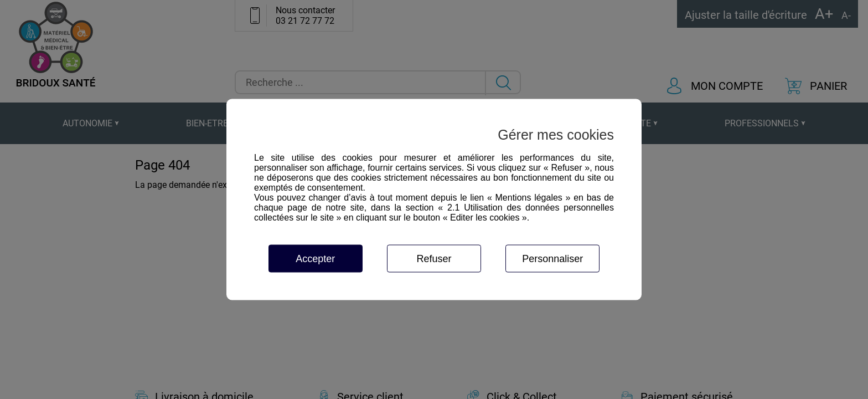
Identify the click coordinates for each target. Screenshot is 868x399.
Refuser (434, 259)
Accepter (315, 259)
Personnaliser (552, 259)
